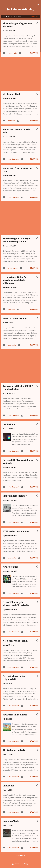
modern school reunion (15, 318)
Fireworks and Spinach (15, 715)
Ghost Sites (8, 786)
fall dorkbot (9, 424)
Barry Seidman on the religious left (14, 678)
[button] (37, 24)
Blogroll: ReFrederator (15, 496)
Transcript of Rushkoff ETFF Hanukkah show (18, 387)
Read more (34, 53)
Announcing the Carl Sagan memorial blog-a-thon (17, 240)
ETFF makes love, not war (16, 531)
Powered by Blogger (20, 864)
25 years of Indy (11, 821)
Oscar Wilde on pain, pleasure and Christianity (16, 604)
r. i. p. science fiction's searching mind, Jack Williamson (14, 280)
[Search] (38, 4)
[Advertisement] (20, 74)
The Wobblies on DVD (14, 750)
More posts (21, 856)
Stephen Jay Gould (12, 94)
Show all (34, 17)
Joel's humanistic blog (21, 9)
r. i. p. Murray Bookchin (15, 641)
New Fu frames (10, 567)
